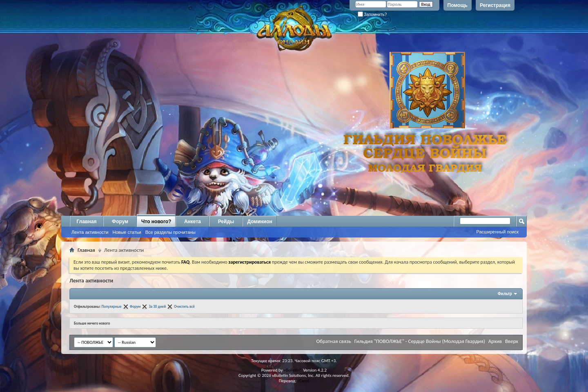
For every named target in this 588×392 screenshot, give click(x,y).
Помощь (458, 5)
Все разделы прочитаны (170, 232)
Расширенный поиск (497, 232)
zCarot (304, 381)
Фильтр (505, 294)
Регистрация (495, 5)
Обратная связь (333, 341)
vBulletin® (293, 370)
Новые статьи (127, 232)
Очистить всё (184, 306)
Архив (495, 341)
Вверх (512, 341)
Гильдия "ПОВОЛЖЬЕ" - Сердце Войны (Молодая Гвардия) (420, 341)
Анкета (193, 222)
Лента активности (90, 232)
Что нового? (156, 222)
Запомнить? (372, 15)
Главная (87, 222)
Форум (120, 222)
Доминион (259, 222)
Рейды (226, 222)
